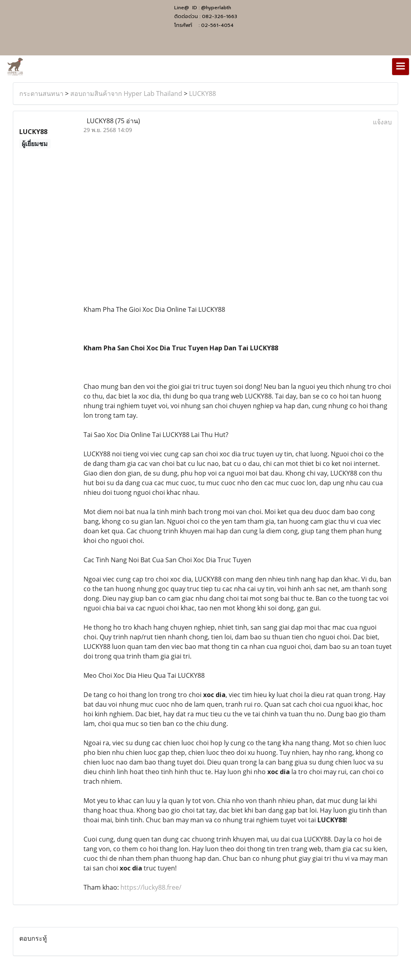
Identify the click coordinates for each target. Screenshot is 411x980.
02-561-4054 (217, 25)
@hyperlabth (216, 8)
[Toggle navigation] (401, 67)
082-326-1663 (220, 16)
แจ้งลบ (382, 122)
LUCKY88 (202, 94)
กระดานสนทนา (41, 94)
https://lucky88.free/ (151, 887)
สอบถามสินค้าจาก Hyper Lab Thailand (126, 94)
